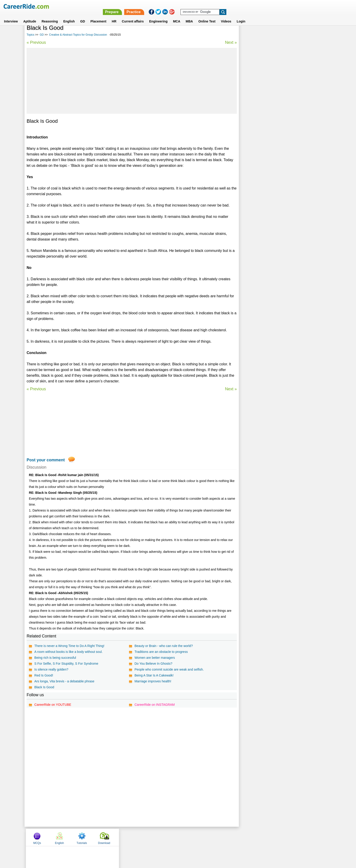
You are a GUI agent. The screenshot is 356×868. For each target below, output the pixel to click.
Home (122, 837)
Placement (98, 16)
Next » (227, 42)
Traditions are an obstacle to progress (160, 652)
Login (241, 16)
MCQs (248, 35)
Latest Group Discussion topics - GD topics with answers (281, 116)
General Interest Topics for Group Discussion (272, 139)
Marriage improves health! (151, 681)
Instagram (228, 837)
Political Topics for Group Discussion (267, 147)
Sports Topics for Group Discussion (266, 132)
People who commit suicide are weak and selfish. (168, 669)
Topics (30, 35)
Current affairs (133, 16)
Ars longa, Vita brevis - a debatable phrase (64, 681)
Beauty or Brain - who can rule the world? (162, 646)
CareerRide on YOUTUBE (53, 705)
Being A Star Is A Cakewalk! (153, 675)
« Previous (36, 42)
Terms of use (176, 837)
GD (83, 16)
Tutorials (293, 35)
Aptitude (30, 16)
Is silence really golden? (51, 669)
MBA (189, 16)
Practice (260, 6)
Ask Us (195, 837)
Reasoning (50, 16)
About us (137, 837)
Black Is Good (44, 687)
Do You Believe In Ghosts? (152, 664)
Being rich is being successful (55, 658)
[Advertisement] (130, 81)
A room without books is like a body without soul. (68, 652)
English (69, 16)
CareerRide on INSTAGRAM (153, 705)
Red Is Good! (44, 675)
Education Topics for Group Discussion (268, 155)
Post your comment (46, 460)
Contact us (155, 837)
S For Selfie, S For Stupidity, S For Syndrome (66, 664)
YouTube (210, 837)
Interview (11, 16)
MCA (177, 16)
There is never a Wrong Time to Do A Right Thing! (69, 646)
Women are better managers (153, 658)
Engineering (158, 16)
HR (114, 16)
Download (315, 35)
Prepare (238, 6)
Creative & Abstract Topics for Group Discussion (78, 35)
